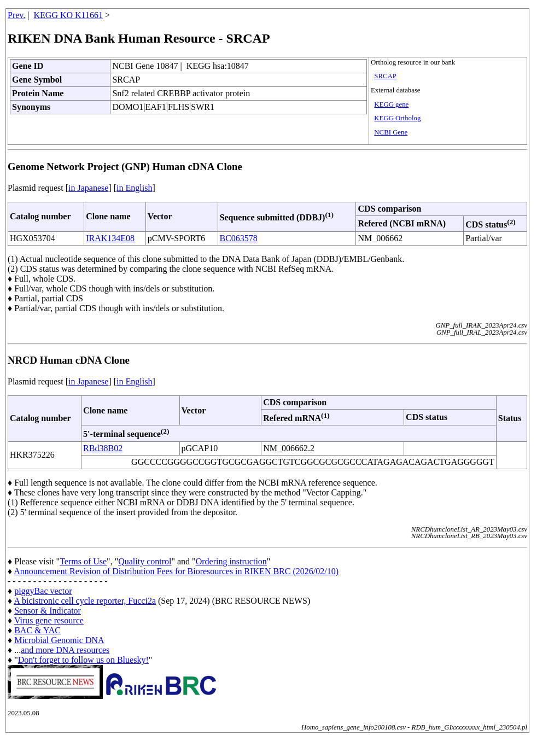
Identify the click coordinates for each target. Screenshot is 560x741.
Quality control (145, 561)
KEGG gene (391, 104)
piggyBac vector (43, 591)
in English (134, 188)
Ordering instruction (231, 561)
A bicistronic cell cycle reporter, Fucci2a (85, 601)
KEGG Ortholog (397, 118)
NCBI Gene (391, 132)
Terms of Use (83, 561)
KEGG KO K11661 (69, 15)
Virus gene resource (49, 620)
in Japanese (88, 188)
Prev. (16, 15)
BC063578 (239, 238)
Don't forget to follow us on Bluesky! (83, 660)
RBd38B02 (103, 448)
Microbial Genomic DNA (59, 640)
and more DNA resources (65, 650)
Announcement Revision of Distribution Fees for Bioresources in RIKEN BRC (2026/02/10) (176, 571)
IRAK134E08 (110, 238)
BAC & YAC (37, 630)
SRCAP (385, 76)
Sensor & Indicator (48, 611)
